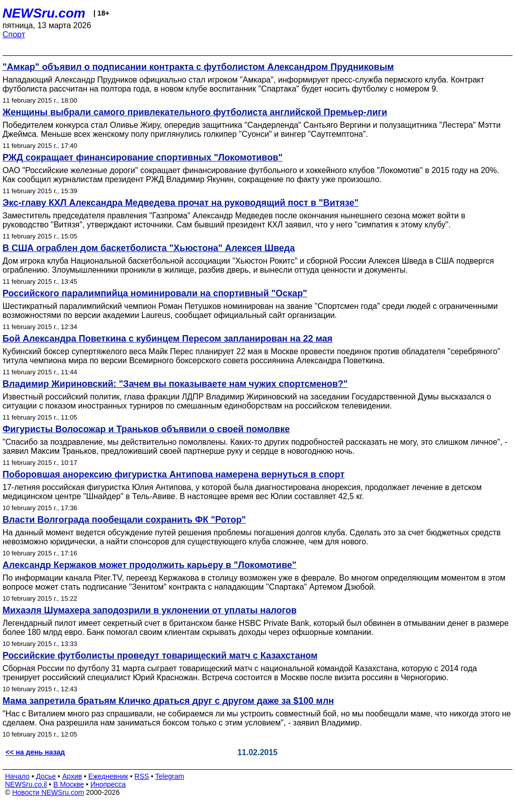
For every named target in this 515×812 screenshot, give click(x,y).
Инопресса (108, 784)
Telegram (170, 776)
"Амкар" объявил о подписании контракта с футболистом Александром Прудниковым (198, 67)
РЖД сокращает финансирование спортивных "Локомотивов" (143, 157)
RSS (142, 776)
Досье (46, 776)
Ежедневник (108, 776)
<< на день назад (35, 752)
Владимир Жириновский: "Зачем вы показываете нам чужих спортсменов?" (175, 384)
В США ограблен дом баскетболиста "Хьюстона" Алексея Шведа (149, 248)
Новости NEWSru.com (48, 792)
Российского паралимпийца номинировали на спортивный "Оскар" (155, 293)
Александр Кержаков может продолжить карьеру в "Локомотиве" (149, 565)
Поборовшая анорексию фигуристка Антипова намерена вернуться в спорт (174, 474)
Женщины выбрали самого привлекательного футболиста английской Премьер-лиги (195, 112)
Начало (17, 776)
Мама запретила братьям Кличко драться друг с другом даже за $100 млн (168, 701)
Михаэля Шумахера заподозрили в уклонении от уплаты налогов (150, 610)
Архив (72, 776)
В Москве (69, 784)
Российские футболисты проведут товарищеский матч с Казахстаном (160, 656)
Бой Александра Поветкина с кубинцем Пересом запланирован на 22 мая (167, 339)
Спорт (14, 34)
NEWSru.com (44, 13)
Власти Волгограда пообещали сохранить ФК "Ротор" (124, 520)
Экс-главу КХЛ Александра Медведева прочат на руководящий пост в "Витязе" (181, 203)
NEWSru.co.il (26, 784)
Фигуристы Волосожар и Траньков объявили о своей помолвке (146, 429)
